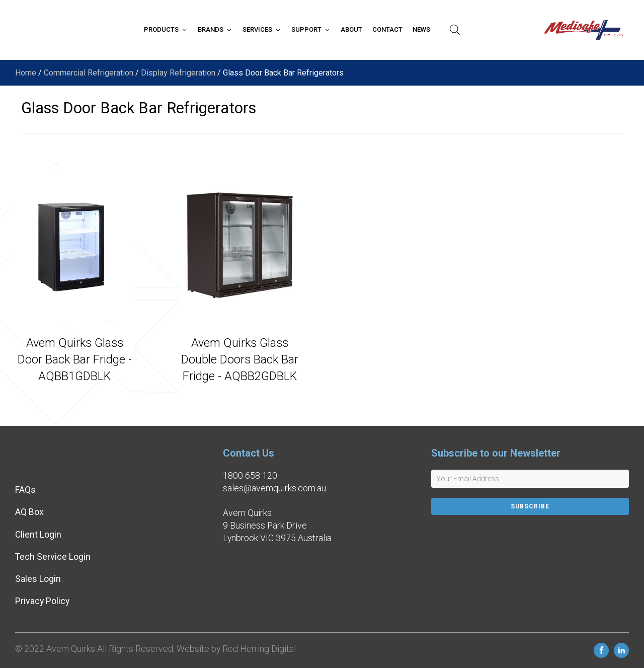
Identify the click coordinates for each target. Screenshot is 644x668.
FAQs (25, 490)
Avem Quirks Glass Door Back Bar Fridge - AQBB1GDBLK (75, 359)
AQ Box (29, 512)
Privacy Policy (42, 601)
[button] (166, 30)
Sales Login (38, 579)
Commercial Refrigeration (89, 73)
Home (26, 73)
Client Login (38, 535)
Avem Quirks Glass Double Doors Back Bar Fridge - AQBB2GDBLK (240, 359)
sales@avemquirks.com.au (274, 488)
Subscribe (530, 506)
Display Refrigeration (178, 73)
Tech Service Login (53, 557)
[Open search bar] (455, 30)
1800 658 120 (250, 476)
